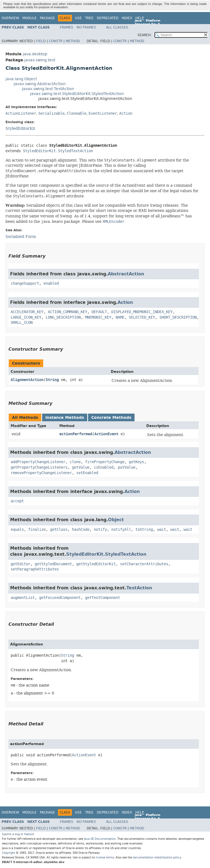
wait (162, 530)
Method (73, 41)
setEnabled (87, 473)
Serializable (51, 113)
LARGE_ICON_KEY (26, 317)
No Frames (86, 27)
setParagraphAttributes (35, 569)
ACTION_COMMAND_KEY (68, 312)
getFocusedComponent (60, 598)
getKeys (136, 462)
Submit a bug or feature (18, 834)
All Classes (117, 27)
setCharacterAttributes (144, 564)
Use (78, 18)
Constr (56, 41)
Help (140, 18)
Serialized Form (21, 237)
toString (144, 530)
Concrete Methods (111, 418)
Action (126, 113)
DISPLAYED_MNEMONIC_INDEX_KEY (142, 312)
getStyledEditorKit (96, 564)
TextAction (139, 588)
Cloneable (77, 113)
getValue (81, 467)
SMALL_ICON (22, 323)
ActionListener (21, 113)
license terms (105, 857)
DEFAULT (99, 312)
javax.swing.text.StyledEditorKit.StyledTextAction (77, 94)
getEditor (21, 564)
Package (47, 18)
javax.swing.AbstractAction (40, 84)
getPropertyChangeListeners (39, 467)
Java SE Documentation (100, 839)
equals (17, 530)
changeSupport (25, 283)
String (52, 380)
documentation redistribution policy (157, 857)
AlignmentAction (27, 380)
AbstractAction (126, 274)
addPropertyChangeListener (38, 462)
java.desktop (35, 54)
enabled (51, 283)
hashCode (81, 530)
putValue (127, 467)
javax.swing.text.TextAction (48, 89)
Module (30, 18)
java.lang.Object (21, 79)
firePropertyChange (105, 462)
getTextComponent (103, 598)
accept (17, 501)
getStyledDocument (53, 564)
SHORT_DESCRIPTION (178, 317)
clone (75, 462)
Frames (67, 27)
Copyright (8, 853)
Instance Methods (65, 418)
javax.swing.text (40, 60)
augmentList (23, 598)
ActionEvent (106, 434)
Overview (10, 18)
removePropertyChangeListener (41, 473)
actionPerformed (76, 434)
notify (100, 530)
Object (116, 520)
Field (41, 41)
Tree (89, 18)
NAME (120, 317)
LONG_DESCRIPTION (63, 317)
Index (127, 18)
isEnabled (104, 467)
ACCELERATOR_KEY (27, 312)
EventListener (103, 113)
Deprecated (108, 18)
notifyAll (121, 530)
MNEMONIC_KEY (98, 317)
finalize (37, 530)
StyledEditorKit (20, 128)
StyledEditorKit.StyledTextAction (58, 151)
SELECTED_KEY (142, 317)
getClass (59, 530)
